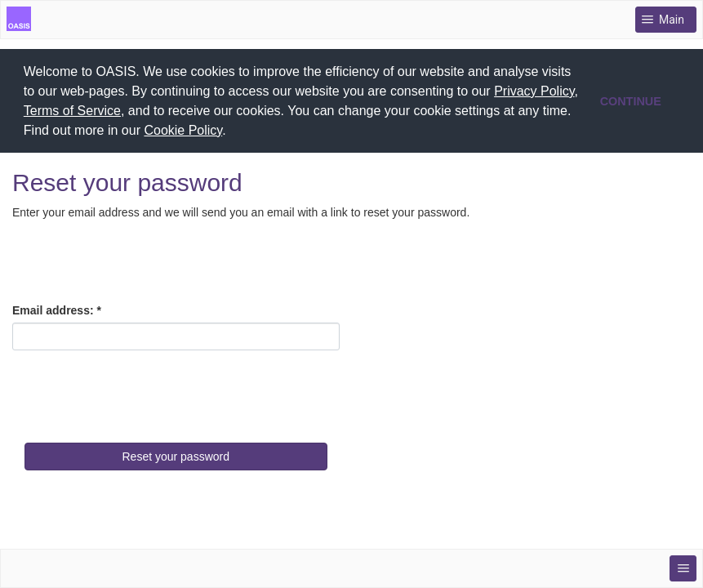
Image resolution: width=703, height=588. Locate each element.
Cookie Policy (183, 130)
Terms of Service (72, 111)
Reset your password (176, 455)
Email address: (53, 309)
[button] (232, 132)
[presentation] (136, 393)
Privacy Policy (534, 91)
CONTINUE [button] (631, 101)
